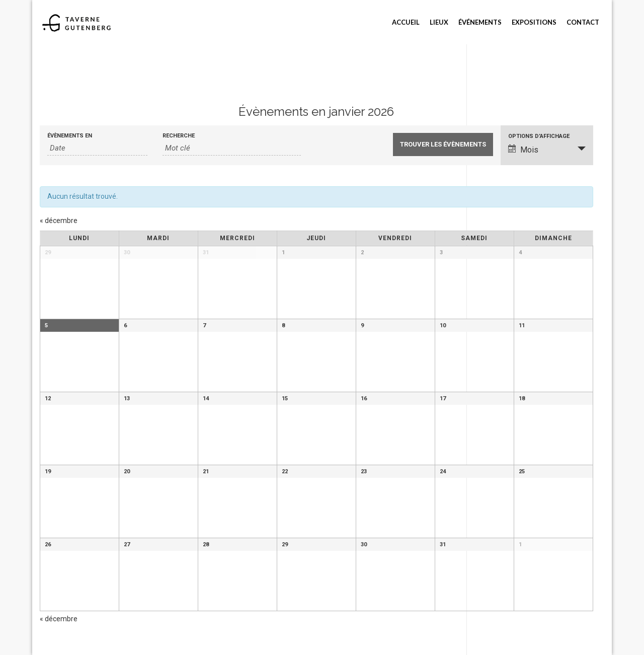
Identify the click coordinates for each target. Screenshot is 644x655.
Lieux (439, 22)
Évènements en (70, 136)
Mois (523, 150)
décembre (59, 221)
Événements (480, 22)
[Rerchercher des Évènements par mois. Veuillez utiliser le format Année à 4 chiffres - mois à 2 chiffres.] (97, 148)
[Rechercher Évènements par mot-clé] (232, 148)
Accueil (406, 22)
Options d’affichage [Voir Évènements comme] (539, 136)
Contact (583, 22)
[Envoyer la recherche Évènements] (443, 144)
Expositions (534, 22)
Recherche (179, 136)
